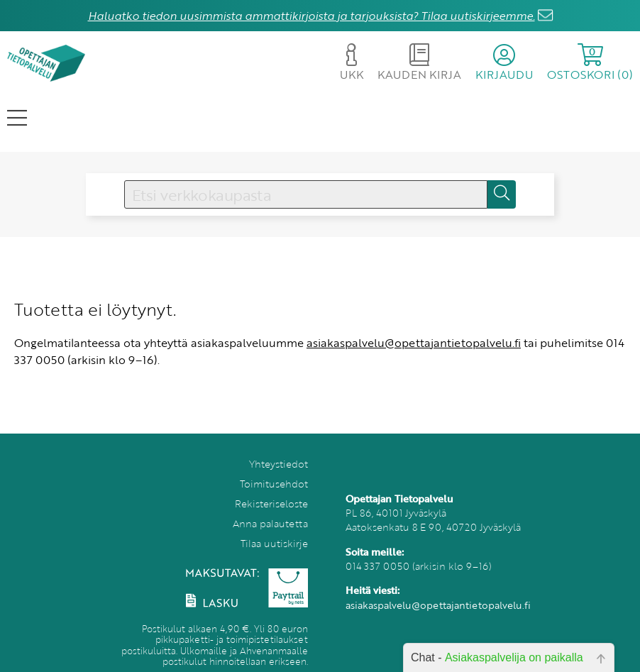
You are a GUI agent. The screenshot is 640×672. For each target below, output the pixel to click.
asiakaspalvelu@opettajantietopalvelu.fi (414, 343)
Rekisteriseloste (271, 503)
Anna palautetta (270, 523)
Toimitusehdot (274, 484)
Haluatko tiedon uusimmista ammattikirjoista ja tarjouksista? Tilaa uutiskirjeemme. (311, 16)
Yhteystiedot (278, 464)
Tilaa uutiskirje (274, 543)
